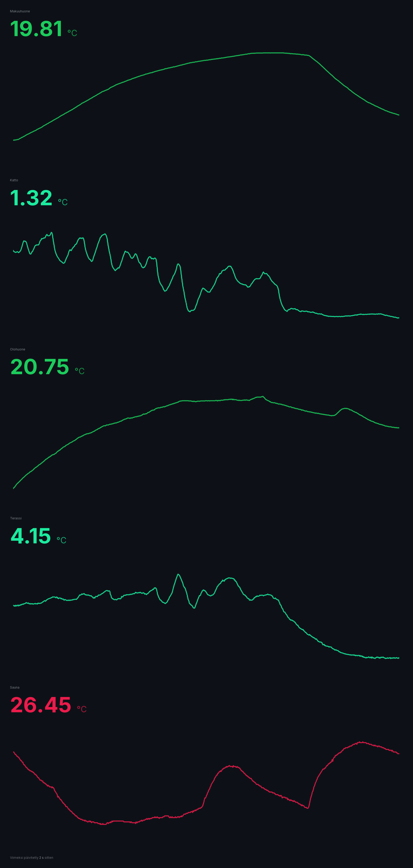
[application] (206, 103)
